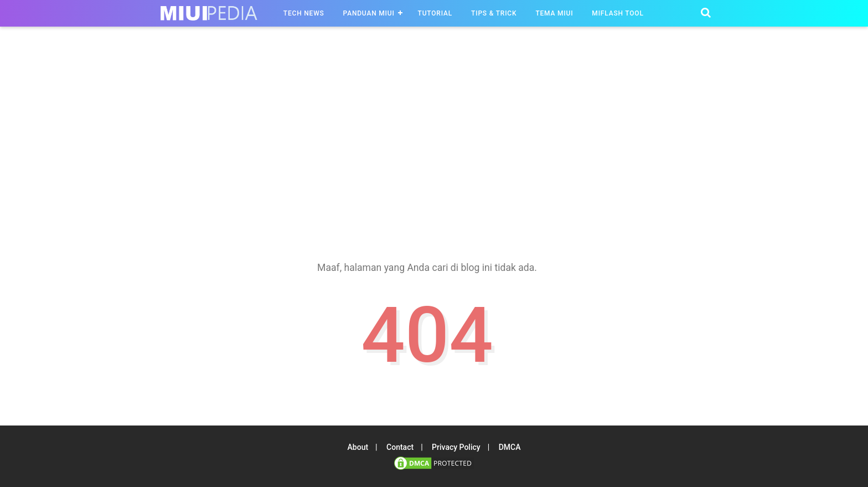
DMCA (510, 447)
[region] (434, 138)
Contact (400, 447)
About (358, 447)
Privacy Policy (456, 447)
